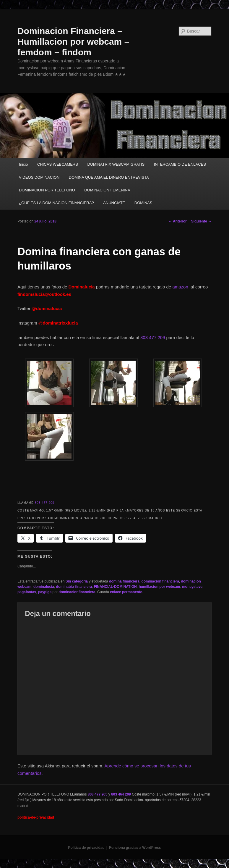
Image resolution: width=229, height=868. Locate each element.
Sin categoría (77, 581)
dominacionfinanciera (77, 592)
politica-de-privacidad (36, 817)
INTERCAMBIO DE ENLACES (180, 164)
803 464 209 (121, 794)
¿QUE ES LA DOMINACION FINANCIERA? (56, 203)
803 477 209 (153, 337)
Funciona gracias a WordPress (135, 848)
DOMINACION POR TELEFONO (47, 190)
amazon (181, 287)
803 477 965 (98, 794)
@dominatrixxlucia (58, 323)
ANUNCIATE (114, 203)
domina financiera (124, 581)
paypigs (45, 592)
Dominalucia (82, 287)
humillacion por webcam (159, 587)
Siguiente (201, 221)
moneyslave (192, 587)
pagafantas (27, 592)
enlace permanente (126, 592)
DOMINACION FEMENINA (107, 190)
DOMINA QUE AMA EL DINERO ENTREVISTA (109, 177)
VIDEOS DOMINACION (39, 177)
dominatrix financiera (74, 587)
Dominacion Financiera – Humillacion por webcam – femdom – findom (73, 42)
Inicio (23, 164)
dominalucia (44, 587)
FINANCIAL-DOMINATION (115, 587)
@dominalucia (47, 308)
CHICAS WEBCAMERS (58, 164)
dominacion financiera (160, 581)
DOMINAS (143, 203)
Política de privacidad (86, 848)
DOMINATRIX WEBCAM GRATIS (116, 164)
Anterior (178, 221)
